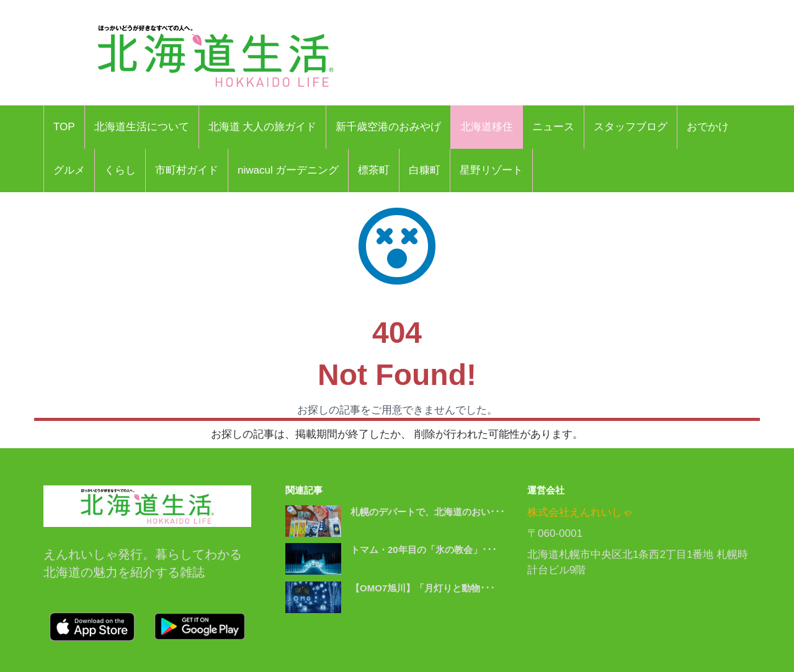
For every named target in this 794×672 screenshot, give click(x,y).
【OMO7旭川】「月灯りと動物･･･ (423, 588)
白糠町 (425, 170)
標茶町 (374, 170)
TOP (64, 127)
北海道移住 (487, 127)
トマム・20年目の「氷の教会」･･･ (424, 550)
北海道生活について (142, 127)
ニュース (553, 127)
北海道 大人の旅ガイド (263, 127)
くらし (120, 170)
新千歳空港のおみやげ (388, 127)
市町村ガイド (187, 170)
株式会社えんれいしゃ (580, 512)
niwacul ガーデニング (288, 170)
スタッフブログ (631, 127)
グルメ (69, 170)
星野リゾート (491, 170)
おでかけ (708, 127)
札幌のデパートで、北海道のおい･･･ (428, 512)
